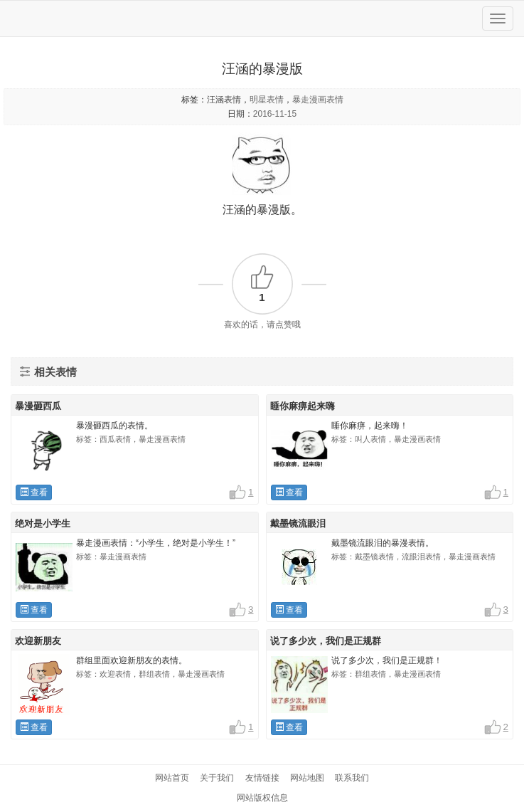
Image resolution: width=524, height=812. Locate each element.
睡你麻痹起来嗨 (303, 406)
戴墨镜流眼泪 (298, 523)
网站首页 (172, 778)
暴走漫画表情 (318, 100)
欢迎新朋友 (38, 641)
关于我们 (217, 778)
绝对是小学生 (43, 523)
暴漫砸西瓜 (38, 406)
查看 (34, 492)
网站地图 (307, 778)
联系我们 (352, 778)
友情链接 (262, 778)
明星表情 (267, 100)
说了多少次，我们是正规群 (326, 641)
